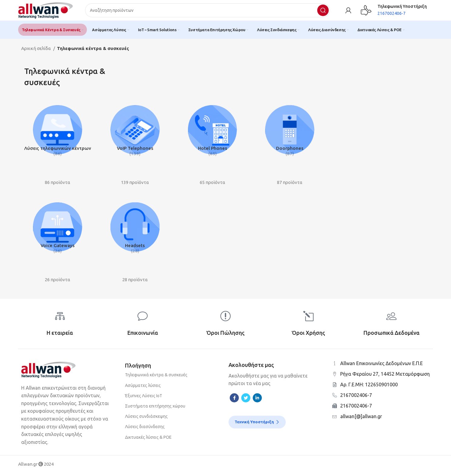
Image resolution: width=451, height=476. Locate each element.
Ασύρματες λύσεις (143, 388)
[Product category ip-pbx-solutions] (57, 143)
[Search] (210, 12)
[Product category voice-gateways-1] (57, 241)
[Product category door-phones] (290, 143)
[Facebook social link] (234, 401)
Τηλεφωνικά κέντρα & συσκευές (156, 378)
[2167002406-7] (335, 398)
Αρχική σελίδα (36, 52)
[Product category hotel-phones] (213, 143)
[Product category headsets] (135, 241)
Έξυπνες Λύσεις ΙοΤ (144, 398)
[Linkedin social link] (257, 401)
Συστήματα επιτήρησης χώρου (155, 409)
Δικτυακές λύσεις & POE (148, 440)
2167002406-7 (356, 398)
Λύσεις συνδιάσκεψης (146, 419)
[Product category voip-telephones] (135, 143)
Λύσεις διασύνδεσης (145, 430)
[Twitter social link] (246, 401)
